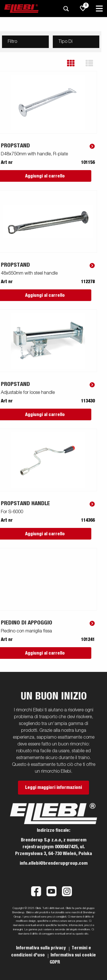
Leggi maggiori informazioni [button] (53, 787)
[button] (75, 63)
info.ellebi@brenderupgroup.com (54, 863)
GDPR (55, 962)
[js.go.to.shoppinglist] (83, 9)
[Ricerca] (66, 9)
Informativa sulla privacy (42, 948)
